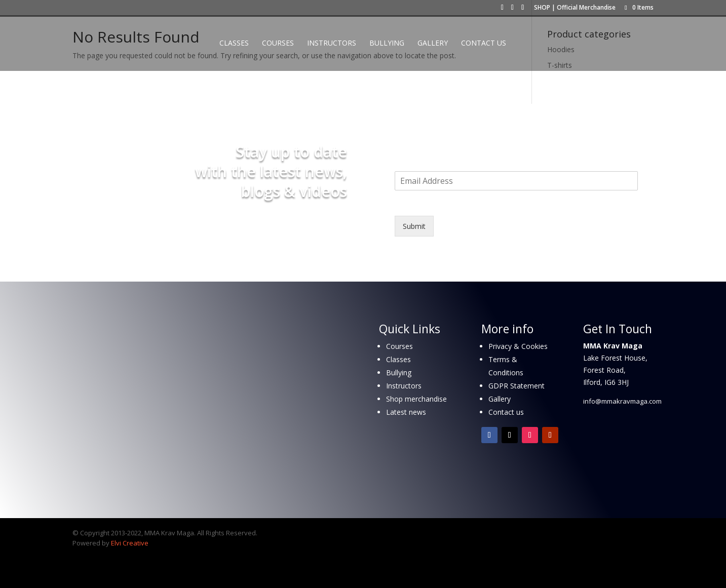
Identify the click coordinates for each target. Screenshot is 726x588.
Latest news (406, 412)
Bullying (387, 44)
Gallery (433, 44)
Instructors (332, 44)
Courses (278, 44)
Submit (414, 226)
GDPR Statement (517, 386)
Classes (234, 44)
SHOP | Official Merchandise (575, 8)
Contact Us (484, 44)
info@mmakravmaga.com (622, 401)
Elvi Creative (130, 543)
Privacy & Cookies (518, 346)
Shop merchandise (416, 399)
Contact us (506, 412)
